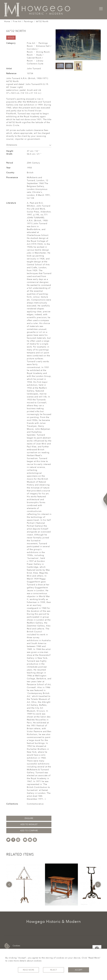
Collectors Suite (35, 64)
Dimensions (29, 145)
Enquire (29, 818)
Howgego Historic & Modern (54, 922)
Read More (28, 970)
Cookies (12, 946)
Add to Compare (29, 831)
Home (7, 21)
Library (40, 61)
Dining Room (43, 52)
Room (30, 46)
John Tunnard (34, 69)
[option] (25, 885)
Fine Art (17, 21)
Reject (54, 970)
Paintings (29, 21)
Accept (79, 970)
